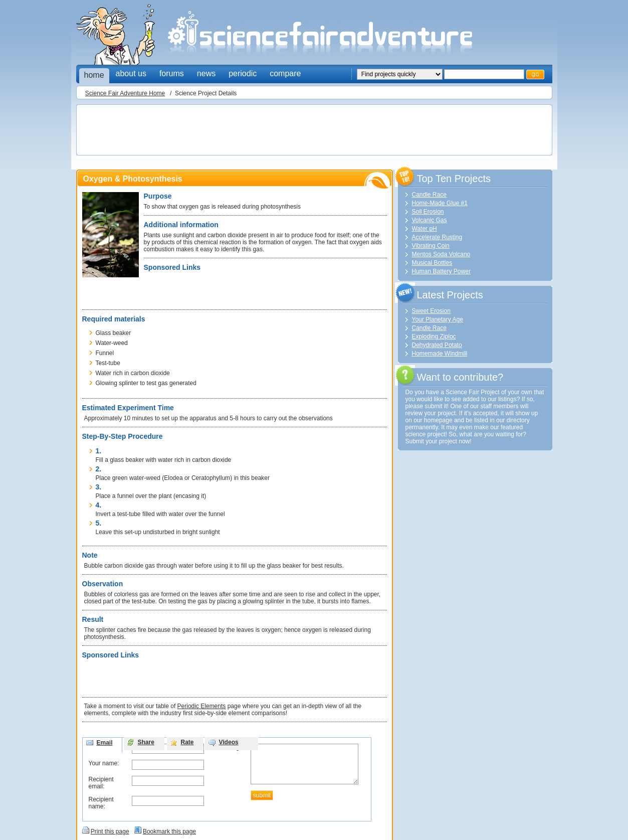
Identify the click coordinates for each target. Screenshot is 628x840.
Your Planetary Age (438, 319)
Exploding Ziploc (434, 337)
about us (131, 73)
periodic (243, 73)
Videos (229, 742)
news (206, 73)
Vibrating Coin (431, 246)
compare (285, 73)
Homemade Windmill (440, 354)
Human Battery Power (441, 271)
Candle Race (429, 195)
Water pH (425, 229)
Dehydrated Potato (437, 345)
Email (105, 743)
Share (146, 742)
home (94, 75)
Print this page (110, 831)
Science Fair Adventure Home (125, 93)
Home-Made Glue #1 (440, 203)
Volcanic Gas (430, 220)
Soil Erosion (428, 212)
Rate (187, 742)
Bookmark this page (169, 831)
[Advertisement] (262, 131)
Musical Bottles (432, 263)
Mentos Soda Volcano (441, 254)
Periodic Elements (202, 706)
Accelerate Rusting (437, 237)
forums (172, 73)
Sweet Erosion (431, 311)
